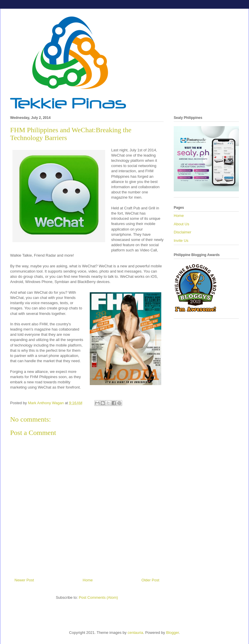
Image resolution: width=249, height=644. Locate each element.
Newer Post (24, 580)
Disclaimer (183, 232)
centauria (135, 633)
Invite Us (181, 241)
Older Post (150, 580)
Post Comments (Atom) (98, 597)
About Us (181, 224)
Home (88, 580)
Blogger (173, 633)
